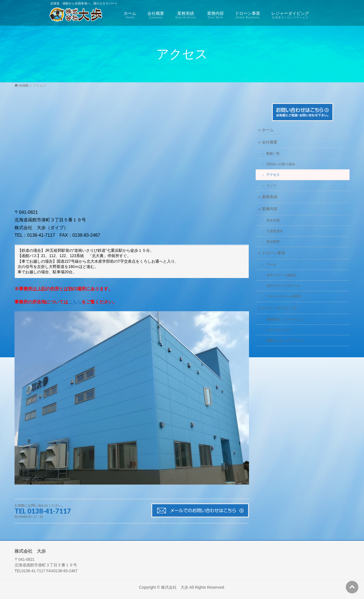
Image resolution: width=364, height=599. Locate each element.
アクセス (273, 175)
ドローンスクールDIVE (284, 296)
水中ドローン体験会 (281, 275)
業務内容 (270, 209)
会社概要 (270, 142)
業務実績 (270, 197)
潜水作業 (273, 221)
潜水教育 (273, 242)
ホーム (268, 130)
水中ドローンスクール (283, 286)
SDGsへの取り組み (281, 164)
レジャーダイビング (279, 308)
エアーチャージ (278, 330)
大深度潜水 (275, 231)
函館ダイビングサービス (285, 341)
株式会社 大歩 (175, 587)
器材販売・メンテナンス (285, 319)
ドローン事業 (274, 253)
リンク (271, 186)
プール (271, 265)
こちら (75, 302)
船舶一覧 (273, 154)
